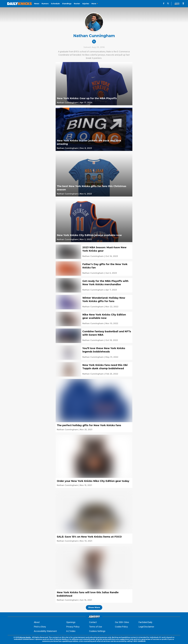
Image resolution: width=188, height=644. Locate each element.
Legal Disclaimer (146, 627)
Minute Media (25, 637)
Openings (71, 622)
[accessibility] (183, 4)
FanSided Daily (145, 622)
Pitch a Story (40, 627)
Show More (94, 607)
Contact (93, 622)
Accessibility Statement (45, 631)
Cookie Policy (121, 627)
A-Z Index (71, 631)
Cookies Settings (97, 631)
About (37, 622)
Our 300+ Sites (122, 622)
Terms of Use (96, 627)
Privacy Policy (73, 627)
